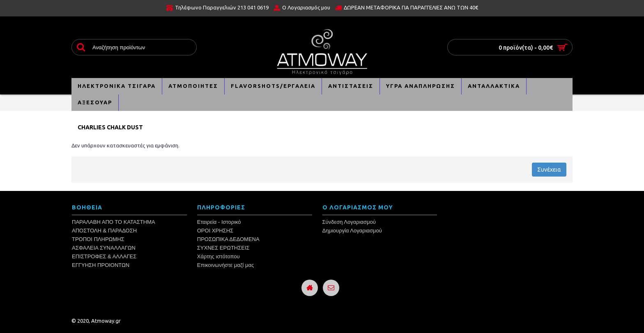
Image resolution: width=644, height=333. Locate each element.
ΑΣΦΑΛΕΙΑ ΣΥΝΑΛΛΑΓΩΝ (104, 248)
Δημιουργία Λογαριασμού (352, 231)
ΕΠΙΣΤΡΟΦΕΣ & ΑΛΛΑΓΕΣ (104, 256)
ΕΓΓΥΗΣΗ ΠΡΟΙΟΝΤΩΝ (101, 265)
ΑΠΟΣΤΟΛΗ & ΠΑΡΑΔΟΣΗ (104, 231)
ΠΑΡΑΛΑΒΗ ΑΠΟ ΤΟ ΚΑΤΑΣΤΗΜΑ (114, 222)
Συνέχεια (549, 170)
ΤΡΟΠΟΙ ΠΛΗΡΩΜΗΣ (98, 239)
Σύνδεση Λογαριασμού (349, 222)
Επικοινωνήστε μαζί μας (225, 265)
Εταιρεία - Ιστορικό (219, 222)
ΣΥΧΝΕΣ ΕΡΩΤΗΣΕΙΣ (223, 248)
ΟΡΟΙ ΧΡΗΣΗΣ (215, 231)
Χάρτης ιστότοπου (218, 256)
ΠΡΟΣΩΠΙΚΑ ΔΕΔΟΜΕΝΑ (228, 239)
